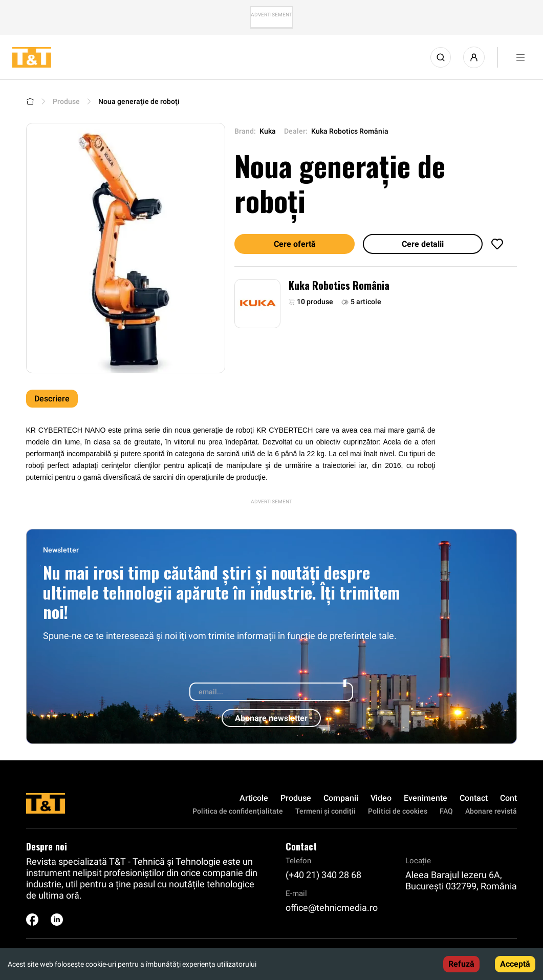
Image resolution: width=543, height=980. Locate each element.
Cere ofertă (295, 244)
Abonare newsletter (271, 718)
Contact (474, 798)
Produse (66, 101)
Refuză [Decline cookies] (461, 964)
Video (381, 798)
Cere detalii (423, 244)
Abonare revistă (491, 811)
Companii (341, 798)
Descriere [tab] (52, 399)
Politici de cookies (398, 811)
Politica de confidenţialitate (238, 811)
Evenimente (426, 798)
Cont (508, 798)
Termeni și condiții (325, 811)
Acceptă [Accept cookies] (515, 964)
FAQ (446, 811)
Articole (254, 798)
